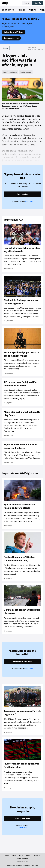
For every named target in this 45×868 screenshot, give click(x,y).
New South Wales (10, 72)
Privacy (14, 856)
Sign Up (38, 3)
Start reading (22, 194)
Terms (7, 856)
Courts (33, 10)
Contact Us (36, 856)
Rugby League (26, 72)
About (28, 856)
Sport (6, 48)
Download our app (11, 38)
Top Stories (8, 10)
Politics (22, 10)
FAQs (21, 856)
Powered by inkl (22, 862)
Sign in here (29, 201)
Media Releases (23, 858)
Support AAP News (23, 818)
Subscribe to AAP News (13, 32)
